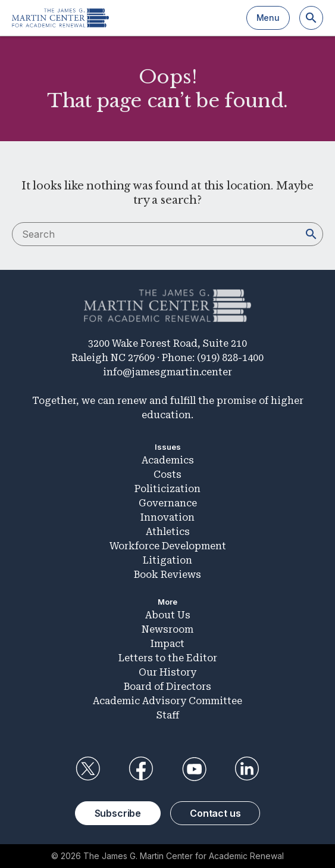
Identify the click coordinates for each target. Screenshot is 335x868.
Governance (168, 503)
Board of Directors (167, 687)
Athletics (168, 532)
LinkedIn (247, 769)
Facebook (141, 769)
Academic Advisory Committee (167, 701)
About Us (168, 615)
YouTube (194, 769)
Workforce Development (168, 546)
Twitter (88, 769)
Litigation (167, 560)
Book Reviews (167, 575)
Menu (268, 18)
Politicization (167, 489)
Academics (168, 460)
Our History (167, 672)
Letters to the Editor (168, 658)
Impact (167, 644)
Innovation (167, 517)
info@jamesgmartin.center (167, 372)
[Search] (311, 18)
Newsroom (167, 629)
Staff (168, 715)
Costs (167, 475)
